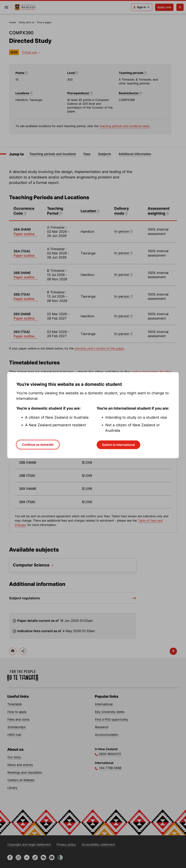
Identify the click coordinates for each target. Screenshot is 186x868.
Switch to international (118, 445)
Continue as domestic (38, 445)
